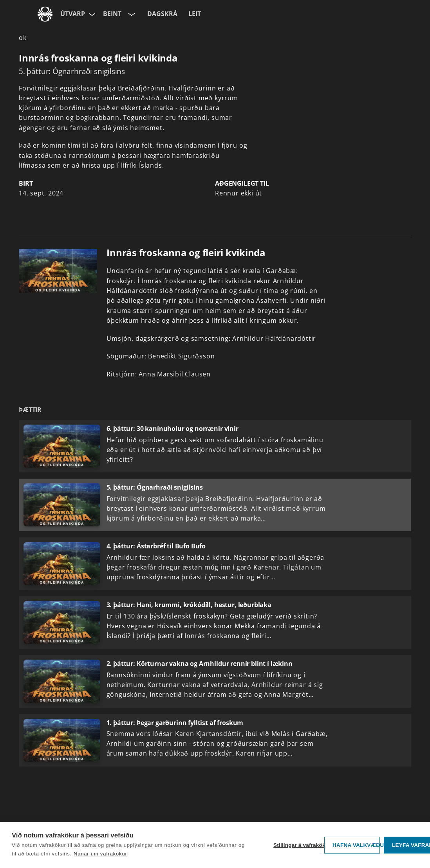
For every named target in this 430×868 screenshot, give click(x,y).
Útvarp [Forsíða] (73, 14)
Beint (112, 14)
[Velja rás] (131, 14)
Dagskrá (162, 14)
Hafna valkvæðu (356, 845)
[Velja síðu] (91, 14)
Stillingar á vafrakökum (297, 845)
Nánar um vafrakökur (100, 854)
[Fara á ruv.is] (45, 14)
